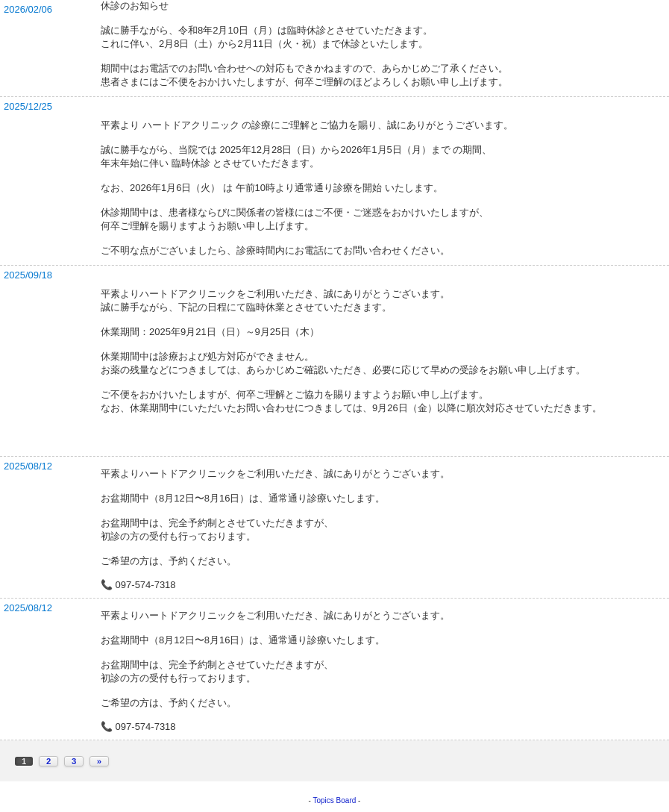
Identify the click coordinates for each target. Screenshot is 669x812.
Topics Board (335, 800)
